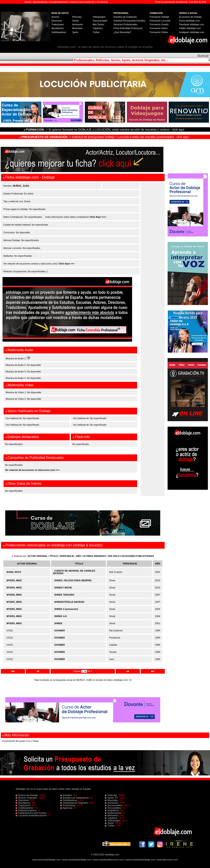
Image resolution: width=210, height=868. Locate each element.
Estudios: (67, 795)
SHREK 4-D (61, 616)
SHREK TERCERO (64, 595)
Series (75, 21)
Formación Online (159, 32)
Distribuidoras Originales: (75, 803)
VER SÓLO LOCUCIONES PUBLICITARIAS (131, 556)
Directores (57, 21)
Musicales (77, 28)
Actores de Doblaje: (27, 795)
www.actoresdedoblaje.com (46, 860)
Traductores (58, 24)
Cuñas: (110, 826)
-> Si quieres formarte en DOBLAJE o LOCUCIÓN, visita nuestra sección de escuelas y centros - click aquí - (106, 130)
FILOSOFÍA (102, 2)
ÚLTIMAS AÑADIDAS (94, 556)
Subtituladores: (25, 808)
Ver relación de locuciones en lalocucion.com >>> (32, 470)
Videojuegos (99, 17)
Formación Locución (160, 21)
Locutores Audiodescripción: (32, 815)
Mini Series (98, 24)
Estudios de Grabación (125, 17)
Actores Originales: (27, 798)
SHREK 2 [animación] (66, 609)
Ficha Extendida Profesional (128, 28)
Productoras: (69, 805)
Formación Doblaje (159, 17)
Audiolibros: (113, 810)
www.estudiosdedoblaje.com (77, 860)
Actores (55, 17)
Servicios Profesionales (125, 24)
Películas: (112, 795)
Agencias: (67, 808)
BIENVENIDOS (40, 2)
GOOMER (60, 630)
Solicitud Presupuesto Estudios (129, 21)
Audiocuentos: (114, 813)
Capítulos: (112, 818)
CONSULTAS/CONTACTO (82, 2)
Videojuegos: (113, 820)
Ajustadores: (24, 803)
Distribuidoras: (69, 800)
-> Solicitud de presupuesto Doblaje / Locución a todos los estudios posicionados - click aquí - (105, 137)
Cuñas (96, 32)
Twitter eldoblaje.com (190, 28)
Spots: (110, 823)
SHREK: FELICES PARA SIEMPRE (73, 580)
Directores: (23, 800)
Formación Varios (159, 28)
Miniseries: (112, 815)
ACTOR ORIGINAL (38, 556)
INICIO (28, 2)
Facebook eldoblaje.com (192, 24)
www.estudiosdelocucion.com (108, 860)
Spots (75, 32)
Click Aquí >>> (97, 217)
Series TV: (112, 798)
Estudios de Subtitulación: (75, 798)
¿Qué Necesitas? (122, 32)
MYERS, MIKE (14, 580)
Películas (77, 17)
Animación (78, 24)
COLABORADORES (58, 2)
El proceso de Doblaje (190, 17)
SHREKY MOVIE (63, 588)
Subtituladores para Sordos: (32, 813)
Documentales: (114, 805)
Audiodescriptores (27, 810)
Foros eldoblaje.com (190, 21)
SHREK (58, 623)
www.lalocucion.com (167, 860)
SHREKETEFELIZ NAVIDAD (69, 602)
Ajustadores (58, 28)
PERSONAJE (67, 556)
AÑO (78, 556)
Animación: (112, 803)
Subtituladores (59, 32)
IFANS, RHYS (14, 572)
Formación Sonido (159, 24)
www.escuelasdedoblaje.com (140, 860)
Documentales (100, 21)
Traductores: (24, 805)
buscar (203, 56)
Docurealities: (114, 808)
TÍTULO (54, 556)
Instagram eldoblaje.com (192, 32)
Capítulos (97, 28)
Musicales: (112, 800)
